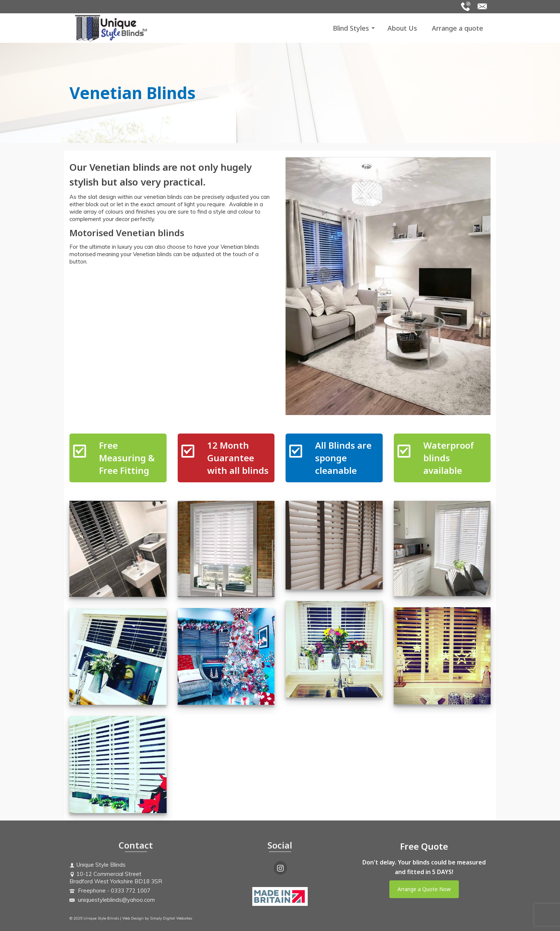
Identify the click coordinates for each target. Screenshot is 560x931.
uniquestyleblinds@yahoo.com (112, 900)
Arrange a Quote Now (424, 889)
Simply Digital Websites (171, 918)
